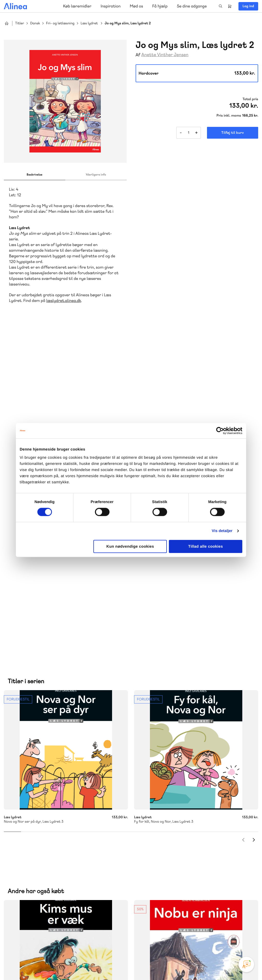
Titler (20, 23)
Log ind (248, 6)
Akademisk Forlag (37, 831)
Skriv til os (167, 797)
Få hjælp (160, 6)
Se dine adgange (192, 6)
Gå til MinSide (160, 864)
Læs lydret (89, 23)
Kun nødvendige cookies (130, 546)
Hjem (7, 23)
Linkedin (247, 942)
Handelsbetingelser (211, 965)
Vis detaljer (222, 531)
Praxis (61, 831)
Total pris (250, 99)
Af (138, 55)
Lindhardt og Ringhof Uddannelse (67, 825)
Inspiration (111, 6)
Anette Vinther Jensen (165, 55)
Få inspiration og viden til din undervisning (184, 824)
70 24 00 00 (168, 912)
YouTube (234, 942)
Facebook (222, 942)
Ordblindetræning (45, 837)
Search (221, 6)
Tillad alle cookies (206, 546)
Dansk (35, 23)
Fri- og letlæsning (60, 23)
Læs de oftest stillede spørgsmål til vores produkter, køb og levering (61, 922)
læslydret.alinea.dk (64, 300)
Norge (19, 837)
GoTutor (76, 831)
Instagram (210, 942)
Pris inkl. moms (229, 116)
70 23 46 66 (35, 881)
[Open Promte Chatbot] (246, 964)
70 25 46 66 (168, 786)
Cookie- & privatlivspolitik (175, 965)
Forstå (74, 837)
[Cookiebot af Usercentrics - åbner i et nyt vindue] (220, 431)
